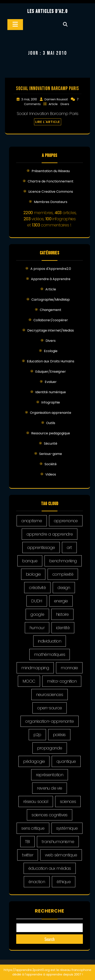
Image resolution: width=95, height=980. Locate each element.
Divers (65, 104)
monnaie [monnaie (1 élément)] (69, 668)
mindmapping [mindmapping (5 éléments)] (35, 668)
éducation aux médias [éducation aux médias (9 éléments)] (50, 868)
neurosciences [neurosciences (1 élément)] (50, 695)
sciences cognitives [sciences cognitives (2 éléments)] (50, 815)
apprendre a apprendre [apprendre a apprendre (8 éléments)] (50, 534)
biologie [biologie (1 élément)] (33, 574)
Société (51, 464)
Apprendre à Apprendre (51, 279)
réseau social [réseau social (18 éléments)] (36, 801)
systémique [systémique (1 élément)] (67, 828)
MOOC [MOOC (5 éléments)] (29, 681)
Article (54, 104)
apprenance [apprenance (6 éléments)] (66, 521)
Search (50, 939)
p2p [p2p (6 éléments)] (37, 735)
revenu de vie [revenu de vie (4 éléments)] (49, 788)
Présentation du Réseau (51, 171)
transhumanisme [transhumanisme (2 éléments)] (58, 842)
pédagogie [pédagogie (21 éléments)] (34, 761)
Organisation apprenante (51, 413)
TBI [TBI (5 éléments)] (27, 842)
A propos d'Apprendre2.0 (51, 269)
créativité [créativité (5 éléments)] (37, 588)
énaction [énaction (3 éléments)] (37, 882)
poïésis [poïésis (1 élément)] (59, 735)
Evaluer (51, 382)
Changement (51, 310)
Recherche (50, 911)
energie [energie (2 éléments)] (61, 601)
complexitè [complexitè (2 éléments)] (63, 574)
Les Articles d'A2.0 (47, 11)
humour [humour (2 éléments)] (37, 628)
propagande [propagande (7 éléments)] (50, 748)
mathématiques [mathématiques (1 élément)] (50, 654)
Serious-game (51, 454)
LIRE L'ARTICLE (48, 122)
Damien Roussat (57, 99)
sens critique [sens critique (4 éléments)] (33, 828)
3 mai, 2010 (30, 99)
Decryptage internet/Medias (51, 330)
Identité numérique (51, 392)
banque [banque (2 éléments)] (30, 561)
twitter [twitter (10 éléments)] (28, 855)
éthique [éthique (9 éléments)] (64, 882)
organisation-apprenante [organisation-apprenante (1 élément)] (49, 721)
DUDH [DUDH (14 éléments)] (37, 601)
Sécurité (51, 444)
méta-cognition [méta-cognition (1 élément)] (62, 681)
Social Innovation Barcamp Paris (47, 89)
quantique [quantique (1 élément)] (66, 761)
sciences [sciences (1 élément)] (68, 801)
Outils (51, 423)
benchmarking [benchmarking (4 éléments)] (63, 561)
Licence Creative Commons (51, 192)
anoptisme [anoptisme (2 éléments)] (32, 521)
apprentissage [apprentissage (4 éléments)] (41, 547)
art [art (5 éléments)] (69, 547)
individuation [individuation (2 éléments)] (50, 641)
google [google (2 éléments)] (37, 614)
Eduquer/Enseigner (51, 372)
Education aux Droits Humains (51, 361)
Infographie (51, 402)
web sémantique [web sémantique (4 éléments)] (61, 855)
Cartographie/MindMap (51, 300)
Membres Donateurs (51, 202)
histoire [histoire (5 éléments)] (62, 614)
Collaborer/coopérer (51, 320)
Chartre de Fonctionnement (51, 181)
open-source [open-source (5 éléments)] (49, 708)
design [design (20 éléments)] (64, 588)
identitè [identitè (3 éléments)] (63, 628)
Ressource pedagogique (51, 433)
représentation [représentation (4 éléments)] (50, 775)
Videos (51, 474)
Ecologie (51, 351)
